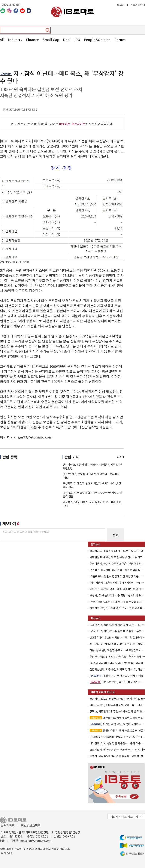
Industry (15, 39)
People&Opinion (97, 39)
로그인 (121, 5)
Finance (32, 39)
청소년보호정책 (31, 825)
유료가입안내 (138, 5)
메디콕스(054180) (47, 141)
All (2, 39)
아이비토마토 (73, 12)
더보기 (120, 457)
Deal (67, 39)
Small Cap (51, 39)
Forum (120, 39)
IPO (77, 39)
